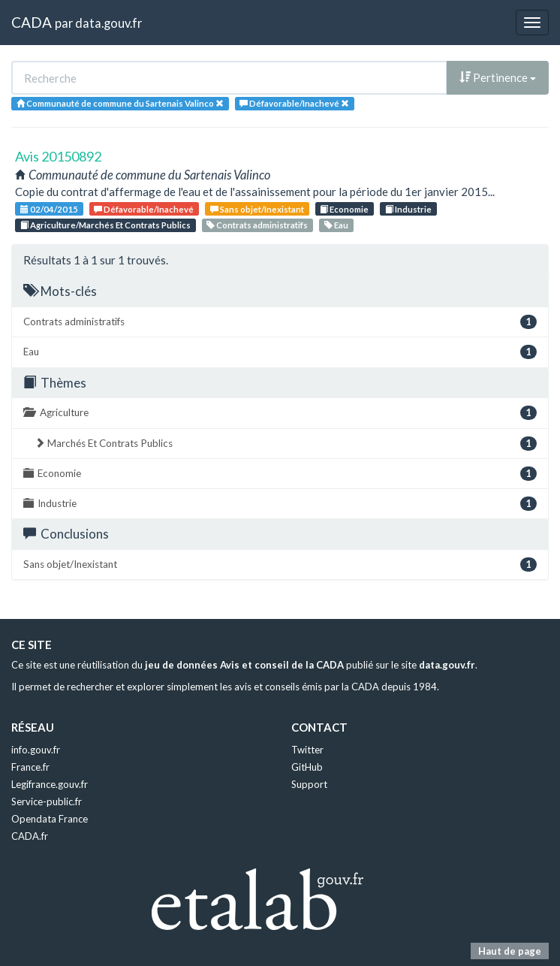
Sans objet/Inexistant (257, 209)
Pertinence (498, 77)
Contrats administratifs (257, 225)
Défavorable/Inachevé (144, 209)
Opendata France (50, 819)
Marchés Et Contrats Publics (286, 444)
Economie (344, 209)
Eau (336, 225)
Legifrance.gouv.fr (50, 784)
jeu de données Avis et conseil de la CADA (244, 665)
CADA (32, 22)
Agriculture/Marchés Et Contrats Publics (105, 225)
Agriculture (280, 413)
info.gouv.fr (36, 750)
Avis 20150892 (58, 156)
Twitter (307, 750)
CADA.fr (30, 836)
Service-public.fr (47, 801)
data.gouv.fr (108, 23)
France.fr (30, 767)
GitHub (307, 767)
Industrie (408, 209)
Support (309, 784)
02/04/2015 (49, 209)
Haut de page (510, 951)
